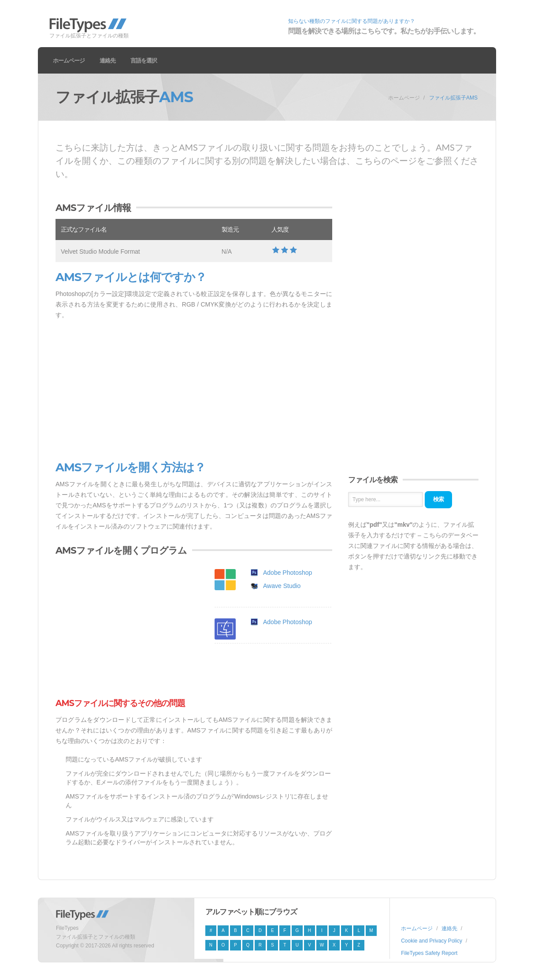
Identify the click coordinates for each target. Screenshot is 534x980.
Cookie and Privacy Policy (432, 941)
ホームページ (69, 60)
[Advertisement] (194, 391)
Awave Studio (282, 586)
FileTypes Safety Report (429, 953)
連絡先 (108, 60)
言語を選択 (144, 60)
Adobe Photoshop (287, 573)
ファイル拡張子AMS (453, 98)
